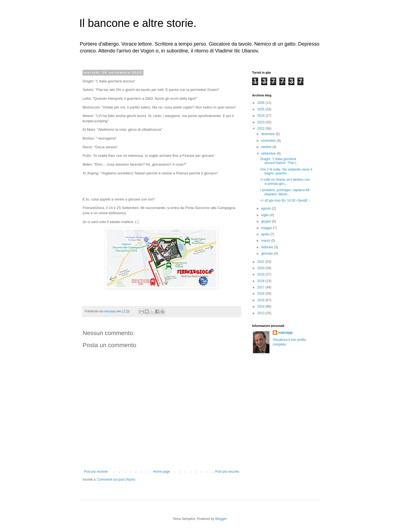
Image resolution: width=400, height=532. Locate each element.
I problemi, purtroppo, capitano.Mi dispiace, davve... (285, 192)
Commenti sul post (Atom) (116, 480)
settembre (269, 154)
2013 (261, 313)
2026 (261, 103)
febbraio (268, 247)
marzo (266, 241)
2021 (261, 262)
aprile (266, 234)
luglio (265, 215)
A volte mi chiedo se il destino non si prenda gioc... (285, 182)
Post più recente (96, 472)
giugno (267, 221)
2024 (261, 116)
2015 (261, 300)
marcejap (285, 333)
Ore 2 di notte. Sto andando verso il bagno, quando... (286, 171)
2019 (261, 274)
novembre (269, 141)
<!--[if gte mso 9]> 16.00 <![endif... (285, 200)
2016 (261, 294)
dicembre (268, 134)
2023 (261, 122)
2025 (261, 109)
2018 (261, 281)
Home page (162, 472)
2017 (261, 287)
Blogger (221, 519)
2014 (261, 307)
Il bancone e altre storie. (138, 23)
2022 (261, 129)
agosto (267, 208)
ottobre (267, 147)
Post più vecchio (227, 472)
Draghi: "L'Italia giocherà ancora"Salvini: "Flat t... (279, 161)
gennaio (267, 254)
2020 (261, 268)
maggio (267, 228)
